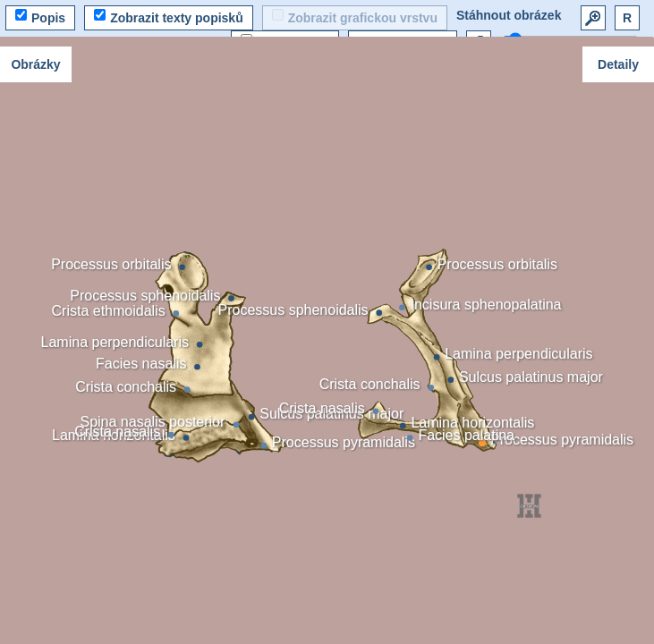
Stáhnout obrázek (509, 15)
